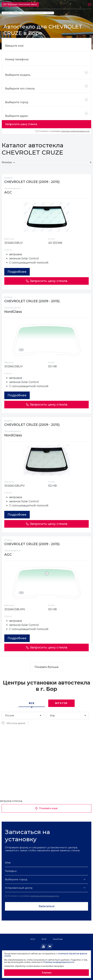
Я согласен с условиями (63, 131)
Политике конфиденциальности (59, 962)
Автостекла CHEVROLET (33, 13)
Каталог (16, 13)
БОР (44, 939)
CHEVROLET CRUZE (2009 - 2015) (32, 182)
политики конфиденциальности (75, 131)
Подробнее (17, 272)
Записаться (47, 906)
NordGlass (58, 939)
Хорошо (46, 973)
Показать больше (46, 667)
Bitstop (61, 703)
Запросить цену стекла (21, 124)
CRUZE (49, 13)
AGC (33, 939)
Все (32, 703)
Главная (7, 13)
